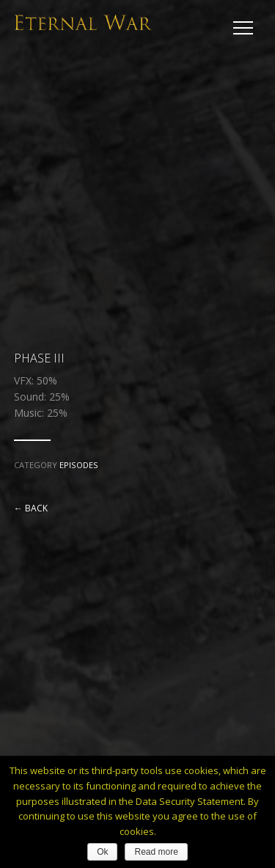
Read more (156, 852)
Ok (102, 852)
